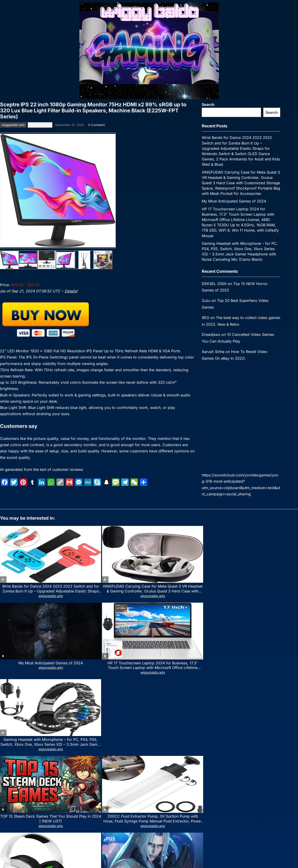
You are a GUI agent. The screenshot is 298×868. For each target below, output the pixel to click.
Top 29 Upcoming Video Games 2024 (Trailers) (209, 618)
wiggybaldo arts (13, 125)
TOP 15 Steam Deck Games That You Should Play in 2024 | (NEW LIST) (29, 620)
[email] (61, 840)
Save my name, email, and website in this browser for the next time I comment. (65, 756)
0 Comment (96, 125)
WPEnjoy (188, 792)
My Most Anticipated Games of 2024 (234, 201)
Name (6, 716)
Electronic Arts (40, 125)
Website (6, 736)
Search (208, 104)
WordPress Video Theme (162, 792)
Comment (9, 663)
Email (92, 716)
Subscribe (61, 854)
